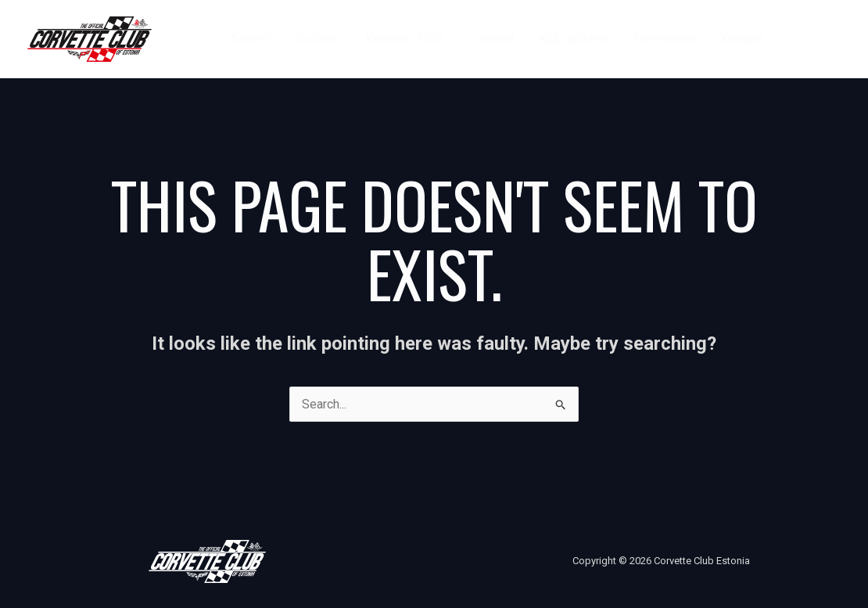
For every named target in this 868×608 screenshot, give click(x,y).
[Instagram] (833, 39)
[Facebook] (798, 39)
